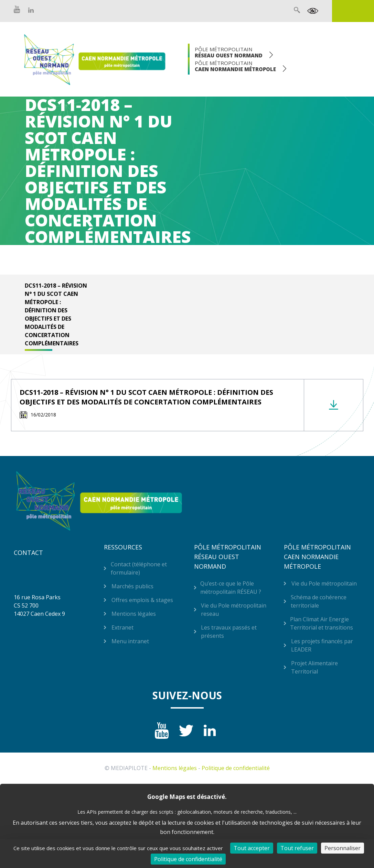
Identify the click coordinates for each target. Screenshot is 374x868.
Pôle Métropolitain (229, 52)
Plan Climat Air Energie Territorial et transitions (322, 623)
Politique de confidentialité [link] (188, 859)
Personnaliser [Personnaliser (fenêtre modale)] (343, 848)
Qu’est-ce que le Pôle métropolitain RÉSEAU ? (231, 588)
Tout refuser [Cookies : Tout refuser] (297, 848)
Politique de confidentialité (236, 768)
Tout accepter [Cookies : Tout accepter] (252, 848)
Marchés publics (132, 586)
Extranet (353, 11)
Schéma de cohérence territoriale (319, 601)
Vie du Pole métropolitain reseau (234, 610)
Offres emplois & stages (142, 600)
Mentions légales (134, 614)
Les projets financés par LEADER (322, 645)
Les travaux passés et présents (229, 632)
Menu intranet (130, 641)
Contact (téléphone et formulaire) (139, 568)
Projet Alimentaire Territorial (314, 667)
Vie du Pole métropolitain (324, 583)
